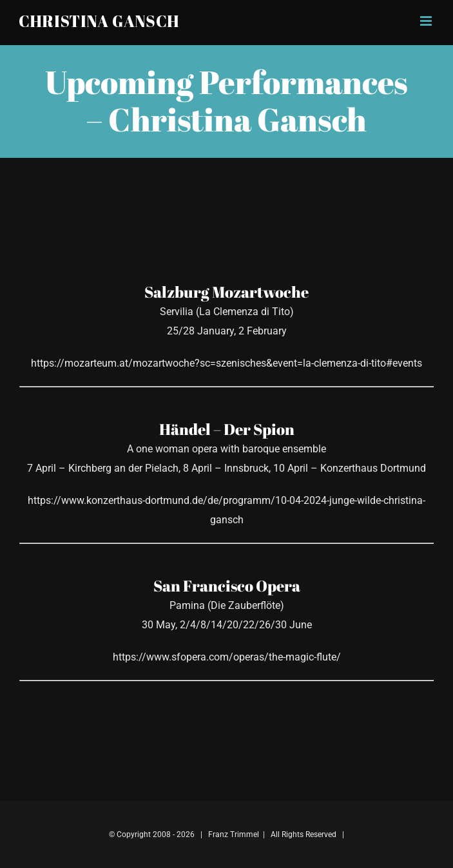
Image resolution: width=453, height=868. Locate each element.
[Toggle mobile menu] (427, 21)
